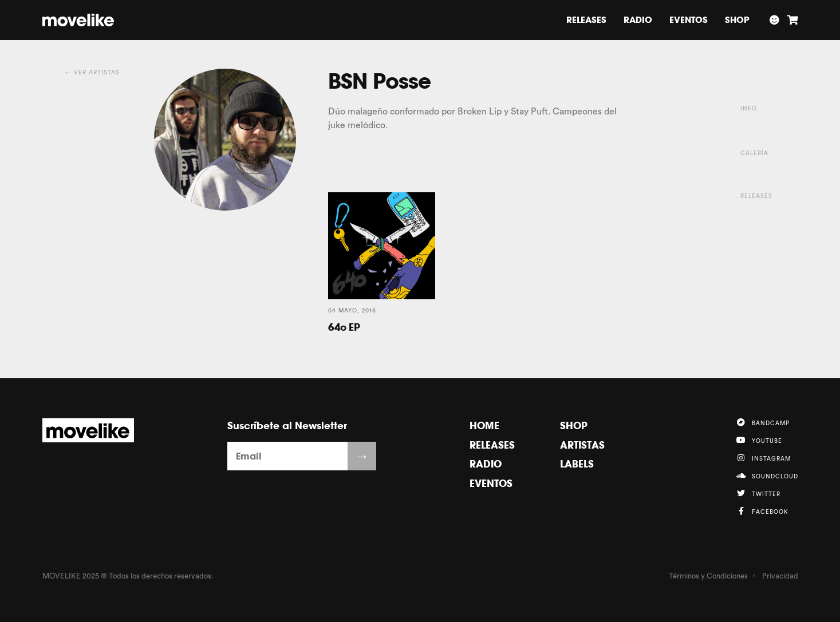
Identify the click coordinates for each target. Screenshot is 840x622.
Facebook (762, 511)
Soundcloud (767, 476)
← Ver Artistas (92, 73)
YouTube (759, 440)
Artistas (582, 445)
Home (484, 425)
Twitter (758, 493)
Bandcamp (763, 422)
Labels (577, 464)
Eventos (689, 20)
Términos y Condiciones (708, 576)
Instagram (763, 458)
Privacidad (780, 576)
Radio (638, 20)
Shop (737, 20)
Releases (586, 20)
